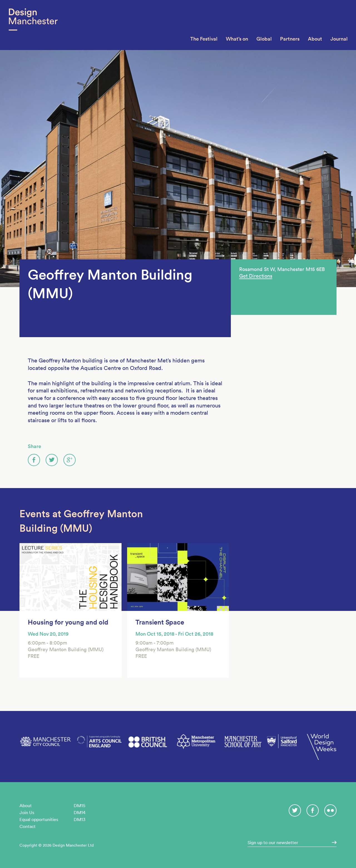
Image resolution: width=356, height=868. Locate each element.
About (315, 39)
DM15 (80, 805)
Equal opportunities (39, 819)
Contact (28, 826)
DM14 (80, 812)
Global (264, 39)
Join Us (27, 812)
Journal (339, 39)
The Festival (204, 39)
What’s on (237, 39)
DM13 (80, 819)
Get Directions (256, 276)
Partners (290, 39)
